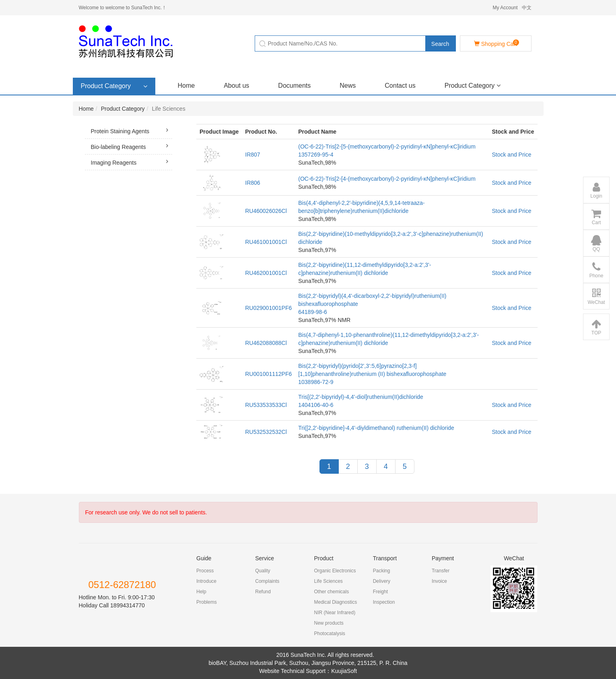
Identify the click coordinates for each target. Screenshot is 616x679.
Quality (263, 571)
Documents (294, 86)
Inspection (384, 602)
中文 (527, 8)
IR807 (252, 155)
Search (440, 44)
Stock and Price (511, 155)
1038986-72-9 (316, 382)
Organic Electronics (335, 571)
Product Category (473, 86)
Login (596, 190)
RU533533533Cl (266, 405)
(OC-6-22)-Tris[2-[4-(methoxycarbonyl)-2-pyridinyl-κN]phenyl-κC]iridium (387, 179)
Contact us (400, 86)
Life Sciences (328, 581)
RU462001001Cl (266, 273)
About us (236, 86)
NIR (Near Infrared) (335, 613)
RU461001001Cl (266, 242)
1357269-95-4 (316, 155)
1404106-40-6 (316, 405)
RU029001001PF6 (268, 308)
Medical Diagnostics (335, 602)
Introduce (206, 581)
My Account (505, 8)
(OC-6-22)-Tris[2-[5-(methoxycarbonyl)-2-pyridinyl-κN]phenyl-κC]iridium (387, 147)
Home (186, 86)
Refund (263, 592)
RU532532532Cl (266, 432)
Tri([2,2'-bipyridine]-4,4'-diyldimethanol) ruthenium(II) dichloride (376, 428)
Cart (596, 217)
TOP (596, 327)
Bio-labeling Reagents (132, 146)
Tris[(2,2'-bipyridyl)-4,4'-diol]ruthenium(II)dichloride (361, 397)
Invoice (439, 581)
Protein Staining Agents (132, 130)
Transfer (441, 571)
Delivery (382, 581)
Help (201, 592)
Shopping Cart (497, 43)
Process (205, 571)
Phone (596, 270)
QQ (596, 244)
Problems (207, 602)
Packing (382, 571)
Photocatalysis (329, 634)
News (348, 86)
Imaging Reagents (132, 161)
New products (329, 623)
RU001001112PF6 (268, 374)
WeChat (596, 297)
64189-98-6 (313, 312)
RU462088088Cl (266, 343)
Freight (380, 592)
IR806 (252, 183)
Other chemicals (331, 592)
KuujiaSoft (344, 671)
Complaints (267, 581)
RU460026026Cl (266, 211)
